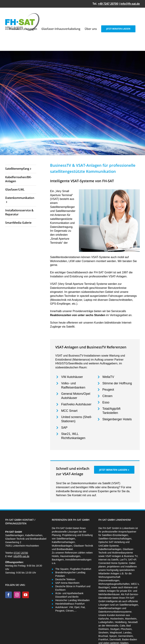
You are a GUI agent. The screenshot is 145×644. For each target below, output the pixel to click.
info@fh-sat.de (130, 4)
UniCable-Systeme (109, 546)
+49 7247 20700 (108, 4)
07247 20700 (21, 553)
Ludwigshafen (106, 622)
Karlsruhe (104, 619)
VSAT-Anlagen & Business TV (121, 556)
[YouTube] (26, 595)
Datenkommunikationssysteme (115, 612)
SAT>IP (132, 560)
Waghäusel (116, 633)
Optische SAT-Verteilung (112, 542)
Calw (122, 626)
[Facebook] (9, 595)
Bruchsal (103, 636)
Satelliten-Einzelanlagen (115, 535)
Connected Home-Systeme (113, 563)
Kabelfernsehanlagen (110, 549)
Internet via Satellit (108, 560)
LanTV (123, 560)
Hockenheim (117, 619)
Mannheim (131, 619)
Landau (127, 633)
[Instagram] (17, 595)
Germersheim (126, 636)
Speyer (113, 636)
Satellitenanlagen (129, 605)
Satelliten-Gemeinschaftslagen (115, 539)
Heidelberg (121, 622)
